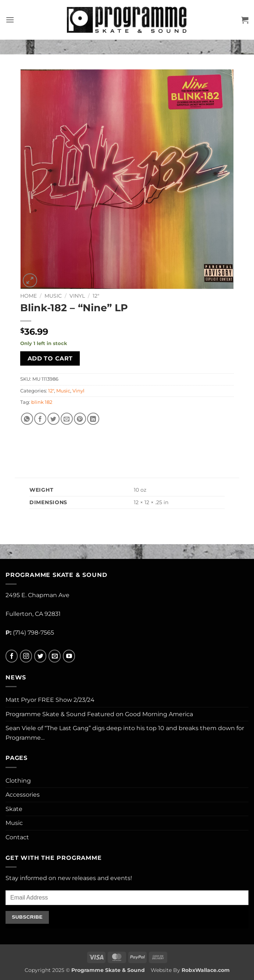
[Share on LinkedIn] (93, 419)
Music (53, 296)
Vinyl (77, 296)
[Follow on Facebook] (12, 656)
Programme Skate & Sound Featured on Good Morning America (99, 714)
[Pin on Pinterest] (80, 419)
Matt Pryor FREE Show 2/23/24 (50, 700)
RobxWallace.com (206, 970)
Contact (17, 837)
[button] (10, 20)
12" (96, 296)
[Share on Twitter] (53, 419)
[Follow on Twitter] (40, 656)
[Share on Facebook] (40, 419)
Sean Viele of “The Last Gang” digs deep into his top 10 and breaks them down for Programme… (125, 733)
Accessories (23, 795)
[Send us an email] (55, 656)
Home (28, 296)
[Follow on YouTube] (69, 656)
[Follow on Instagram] (26, 656)
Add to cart (50, 358)
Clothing (18, 781)
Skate (14, 809)
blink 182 (42, 402)
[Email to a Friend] (67, 419)
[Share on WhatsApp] (27, 419)
